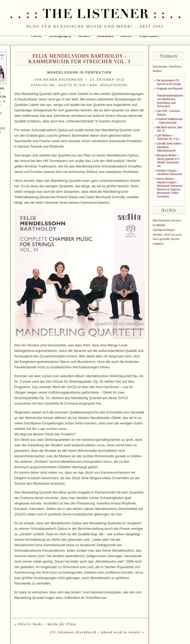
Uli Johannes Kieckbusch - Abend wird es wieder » (97, 632)
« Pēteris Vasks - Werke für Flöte (45, 624)
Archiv (161, 225)
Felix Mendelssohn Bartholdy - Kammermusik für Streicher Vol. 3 (79, 59)
